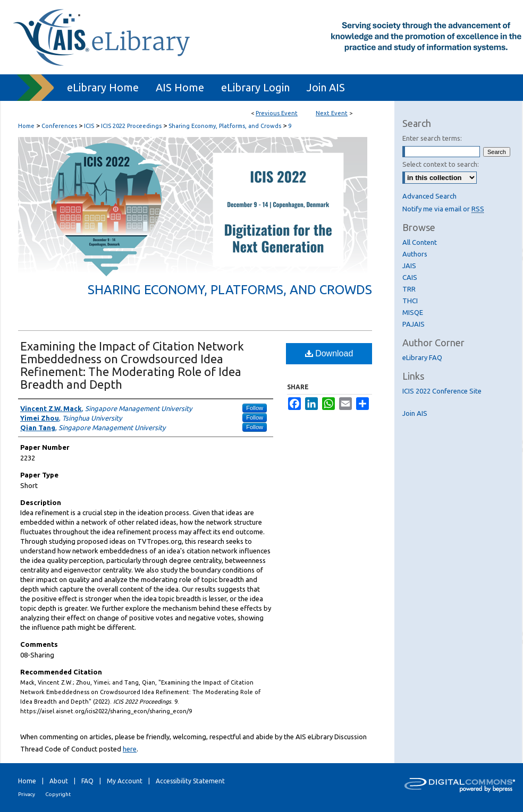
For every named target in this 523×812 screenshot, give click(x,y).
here (130, 749)
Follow (255, 408)
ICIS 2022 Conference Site (442, 391)
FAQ (87, 781)
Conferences (60, 126)
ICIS (90, 126)
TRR (409, 289)
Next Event (332, 113)
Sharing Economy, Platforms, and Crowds (226, 126)
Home (26, 126)
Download (329, 353)
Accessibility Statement (190, 781)
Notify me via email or (443, 209)
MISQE (413, 312)
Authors (415, 254)
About (59, 781)
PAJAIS (414, 324)
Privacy (27, 794)
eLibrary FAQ (422, 357)
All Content (420, 242)
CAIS (410, 277)
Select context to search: (441, 164)
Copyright (58, 794)
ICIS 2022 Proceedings (132, 126)
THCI (410, 301)
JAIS (409, 266)
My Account (125, 781)
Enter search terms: (432, 138)
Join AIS (415, 413)
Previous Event (277, 113)
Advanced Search (429, 196)
